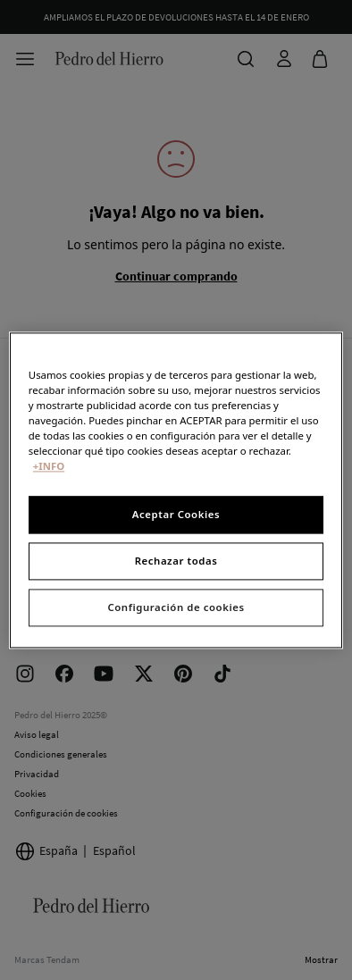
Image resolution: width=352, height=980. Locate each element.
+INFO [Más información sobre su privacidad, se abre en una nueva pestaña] (49, 466)
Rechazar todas (176, 561)
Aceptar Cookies (176, 514)
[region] (176, 490)
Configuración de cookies (176, 607)
